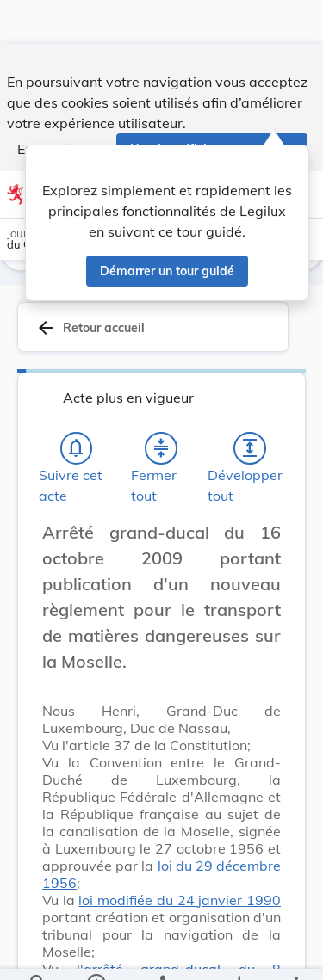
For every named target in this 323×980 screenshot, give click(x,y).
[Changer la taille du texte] (263, 548)
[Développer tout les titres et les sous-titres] (250, 445)
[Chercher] (38, 952)
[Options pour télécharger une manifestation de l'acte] (238, 952)
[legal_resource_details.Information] (95, 952)
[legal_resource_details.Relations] (161, 952)
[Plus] (295, 952)
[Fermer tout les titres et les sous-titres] (161, 445)
